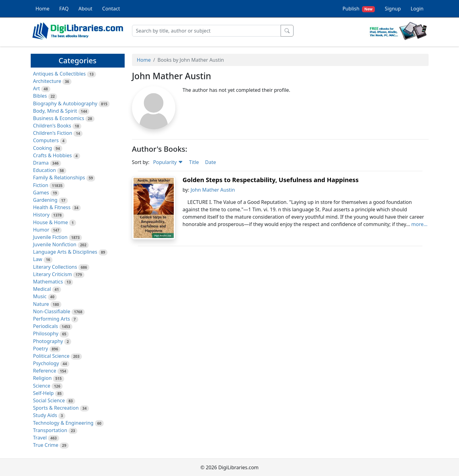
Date (210, 162)
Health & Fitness (52, 207)
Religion (43, 378)
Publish (359, 9)
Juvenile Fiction (50, 237)
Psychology (46, 363)
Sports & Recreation (56, 408)
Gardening (45, 200)
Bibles (40, 96)
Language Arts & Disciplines (65, 252)
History (41, 215)
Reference (45, 371)
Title (194, 162)
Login (417, 9)
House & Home (51, 222)
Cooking (43, 148)
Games (41, 193)
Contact (111, 9)
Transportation (50, 430)
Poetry (41, 349)
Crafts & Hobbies (53, 155)
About (85, 9)
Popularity (168, 162)
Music (40, 296)
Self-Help (43, 393)
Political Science (51, 356)
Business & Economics (59, 118)
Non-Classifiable (52, 311)
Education (45, 170)
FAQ (64, 9)
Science (42, 386)
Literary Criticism (53, 274)
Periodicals (46, 326)
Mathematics (48, 282)
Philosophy (46, 334)
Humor (41, 230)
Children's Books (52, 126)
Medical (42, 289)
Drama (41, 163)
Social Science (49, 400)
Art (37, 88)
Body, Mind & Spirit (55, 111)
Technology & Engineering (63, 423)
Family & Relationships (59, 178)
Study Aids (45, 415)
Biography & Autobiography (65, 103)
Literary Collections (55, 267)
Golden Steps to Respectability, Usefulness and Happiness (271, 180)
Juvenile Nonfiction (55, 244)
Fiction (41, 185)
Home (43, 9)
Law (38, 259)
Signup (393, 9)
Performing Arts (52, 319)
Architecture (47, 81)
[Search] (206, 31)
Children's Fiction (53, 133)
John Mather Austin (213, 190)
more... (420, 224)
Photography (48, 341)
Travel (40, 438)
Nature (41, 304)
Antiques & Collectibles (60, 74)
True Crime (46, 445)
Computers (46, 140)
